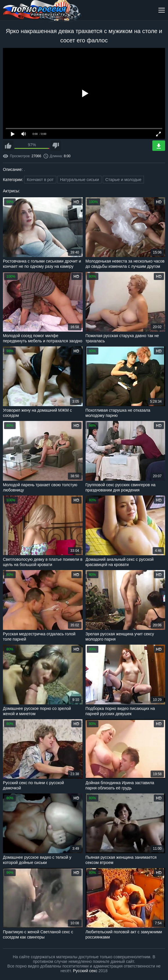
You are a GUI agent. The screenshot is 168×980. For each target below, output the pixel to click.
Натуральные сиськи (80, 180)
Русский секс (85, 971)
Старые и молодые (123, 180)
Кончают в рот (40, 180)
